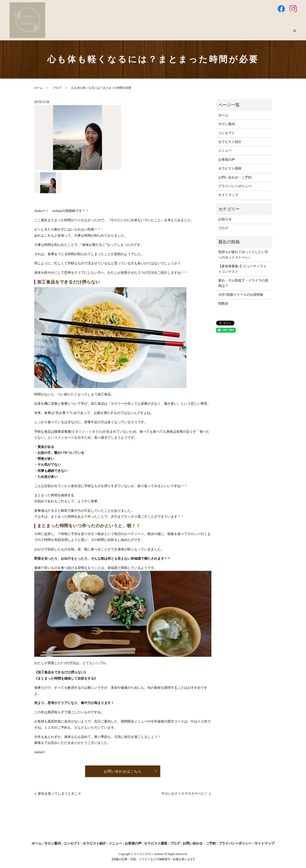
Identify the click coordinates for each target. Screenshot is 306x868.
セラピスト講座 (255, 34)
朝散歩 (223, 303)
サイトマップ (228, 195)
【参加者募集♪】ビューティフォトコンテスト (242, 269)
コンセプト (148, 34)
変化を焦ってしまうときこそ (59, 794)
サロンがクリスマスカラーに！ (185, 794)
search (295, 34)
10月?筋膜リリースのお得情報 (241, 295)
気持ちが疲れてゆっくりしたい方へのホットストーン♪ (243, 255)
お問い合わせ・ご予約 (235, 177)
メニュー (203, 34)
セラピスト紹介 (176, 34)
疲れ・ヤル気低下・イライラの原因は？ (243, 283)
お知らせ (225, 219)
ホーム (101, 34)
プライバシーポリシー (235, 186)
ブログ (280, 34)
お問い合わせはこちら (123, 771)
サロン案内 (122, 34)
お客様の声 (227, 34)
